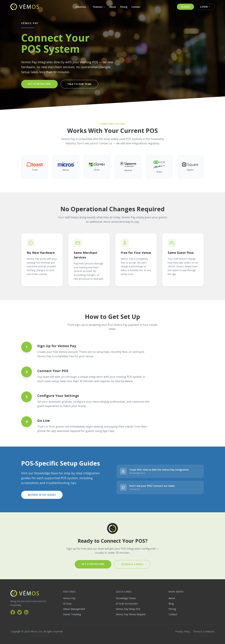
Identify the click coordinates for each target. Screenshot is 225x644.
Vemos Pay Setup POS (128, 609)
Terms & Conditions (204, 631)
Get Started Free (39, 84)
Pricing (124, 7)
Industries (82, 7)
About (113, 7)
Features (99, 7)
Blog (171, 604)
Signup (185, 7)
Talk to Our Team (79, 84)
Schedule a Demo (132, 564)
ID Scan (67, 604)
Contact (136, 7)
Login (205, 7)
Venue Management (74, 609)
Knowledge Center (126, 598)
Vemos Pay (69, 598)
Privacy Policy (183, 631)
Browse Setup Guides (42, 495)
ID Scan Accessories (127, 604)
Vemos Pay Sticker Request (131, 614)
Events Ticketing (72, 614)
